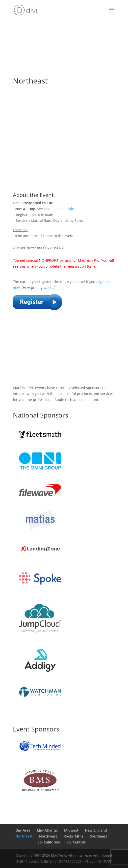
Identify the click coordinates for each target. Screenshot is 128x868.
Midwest (71, 830)
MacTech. (59, 855)
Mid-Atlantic (47, 830)
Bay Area (23, 830)
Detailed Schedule (59, 209)
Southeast (99, 836)
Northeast (24, 836)
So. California (49, 842)
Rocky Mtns (74, 836)
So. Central (76, 842)
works (48, 288)
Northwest (48, 836)
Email (49, 861)
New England (96, 830)
